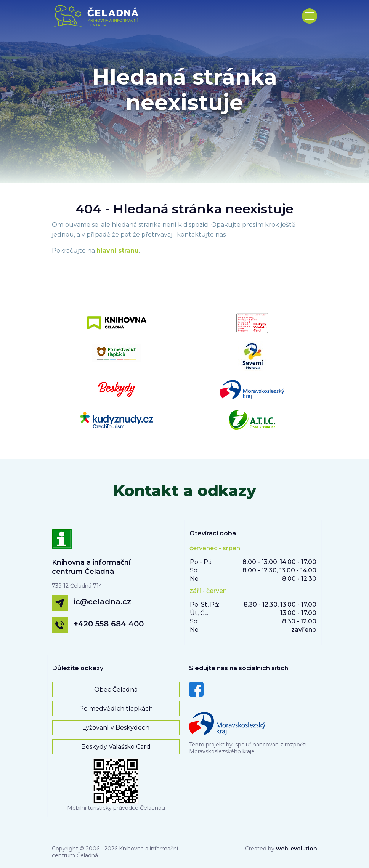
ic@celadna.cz (102, 602)
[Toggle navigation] (310, 16)
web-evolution (297, 849)
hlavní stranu (118, 251)
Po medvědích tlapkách (116, 709)
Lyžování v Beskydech (116, 728)
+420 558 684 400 (109, 624)
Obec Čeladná (116, 689)
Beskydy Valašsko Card (116, 747)
